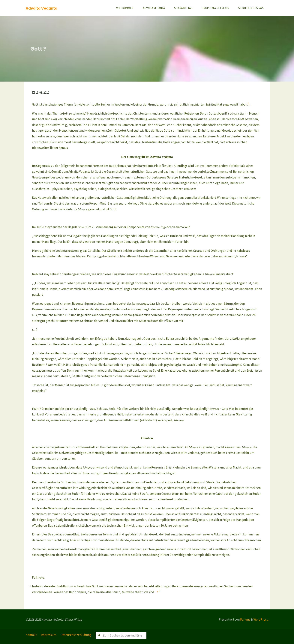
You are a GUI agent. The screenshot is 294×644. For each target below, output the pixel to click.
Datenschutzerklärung (76, 635)
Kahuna (245, 619)
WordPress (261, 619)
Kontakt (31, 635)
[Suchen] (99, 635)
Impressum (49, 635)
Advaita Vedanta (42, 8)
